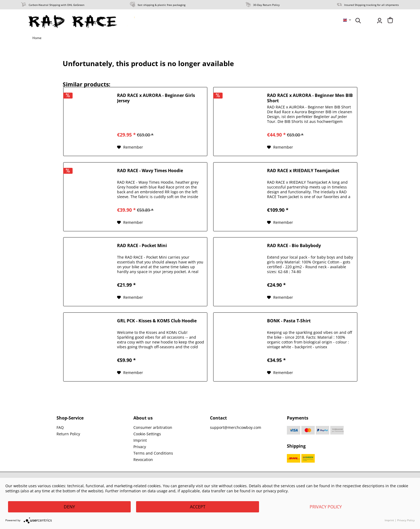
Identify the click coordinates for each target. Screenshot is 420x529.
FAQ (60, 427)
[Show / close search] (358, 21)
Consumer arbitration (153, 427)
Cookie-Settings (147, 434)
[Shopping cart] (390, 21)
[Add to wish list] (130, 147)
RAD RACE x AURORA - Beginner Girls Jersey (156, 98)
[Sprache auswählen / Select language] (347, 20)
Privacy (140, 447)
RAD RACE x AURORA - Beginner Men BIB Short (310, 98)
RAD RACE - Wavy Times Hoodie (150, 171)
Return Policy (68, 434)
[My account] (380, 21)
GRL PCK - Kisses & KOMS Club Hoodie (157, 321)
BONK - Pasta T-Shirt (289, 321)
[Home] (37, 38)
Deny (69, 507)
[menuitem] (347, 20)
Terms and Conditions (153, 453)
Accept (198, 507)
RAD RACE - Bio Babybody (294, 246)
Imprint (140, 440)
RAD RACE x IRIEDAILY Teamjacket (303, 171)
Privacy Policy (326, 507)
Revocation (143, 460)
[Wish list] (369, 21)
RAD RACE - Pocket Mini (142, 246)
